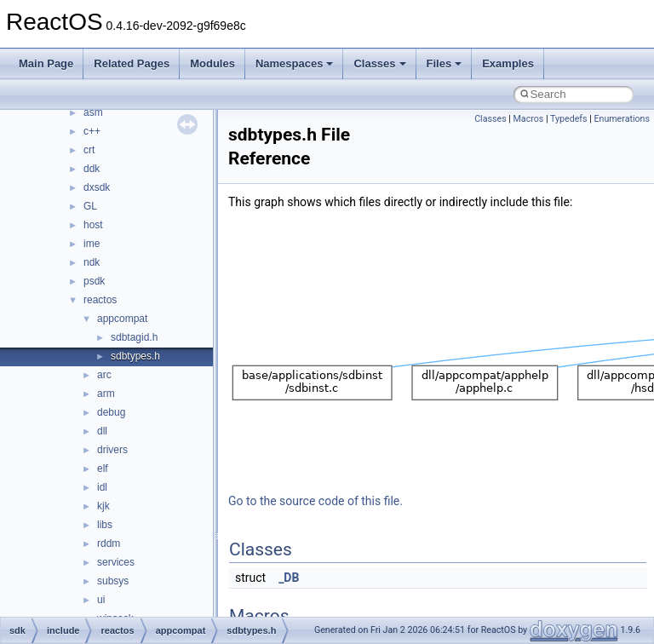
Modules (212, 63)
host (93, 225)
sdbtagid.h (134, 337)
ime (92, 244)
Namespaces (295, 63)
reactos (100, 300)
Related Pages (132, 63)
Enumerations (622, 119)
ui (101, 600)
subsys (113, 581)
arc (104, 375)
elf (103, 469)
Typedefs (569, 119)
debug (111, 412)
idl (102, 487)
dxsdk (97, 187)
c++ (92, 131)
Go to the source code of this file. (316, 501)
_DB (289, 578)
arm (106, 394)
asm (93, 112)
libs (105, 525)
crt (89, 150)
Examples (508, 63)
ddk (92, 169)
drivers (112, 450)
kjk (103, 506)
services (116, 562)
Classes (379, 63)
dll (102, 431)
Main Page (46, 63)
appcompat (122, 319)
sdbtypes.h (135, 356)
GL (90, 206)
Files (445, 63)
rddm (109, 543)
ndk (92, 262)
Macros (529, 119)
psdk (94, 281)
